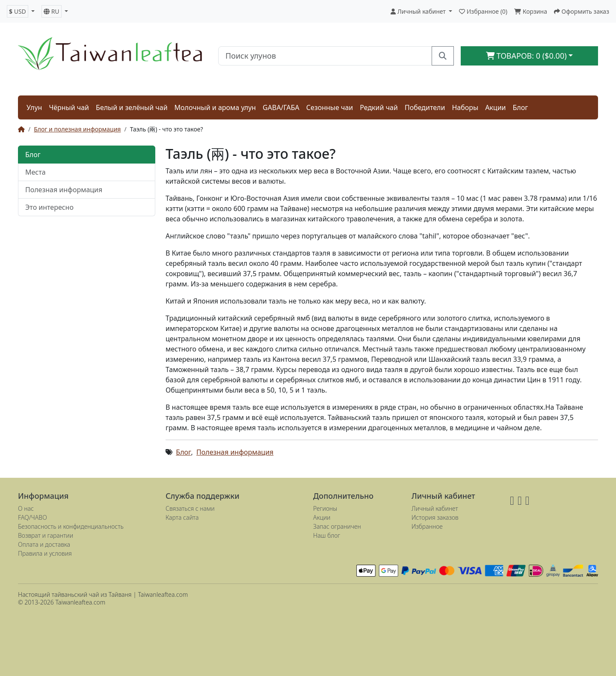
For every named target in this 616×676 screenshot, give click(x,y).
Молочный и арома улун (215, 107)
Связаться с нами (190, 508)
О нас (26, 508)
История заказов (435, 517)
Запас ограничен (337, 526)
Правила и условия (45, 553)
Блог (521, 107)
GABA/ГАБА (281, 107)
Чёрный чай (69, 107)
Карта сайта (182, 517)
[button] (21, 11)
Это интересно (49, 207)
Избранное (427, 526)
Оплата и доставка (44, 544)
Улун (34, 107)
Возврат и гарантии (46, 535)
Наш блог (327, 535)
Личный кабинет (435, 508)
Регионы (325, 508)
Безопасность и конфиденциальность (71, 526)
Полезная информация (64, 190)
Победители (425, 107)
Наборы (465, 107)
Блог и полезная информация (77, 129)
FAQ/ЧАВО (33, 517)
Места (36, 172)
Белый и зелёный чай (132, 107)
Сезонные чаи (330, 107)
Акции (495, 107)
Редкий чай (379, 107)
